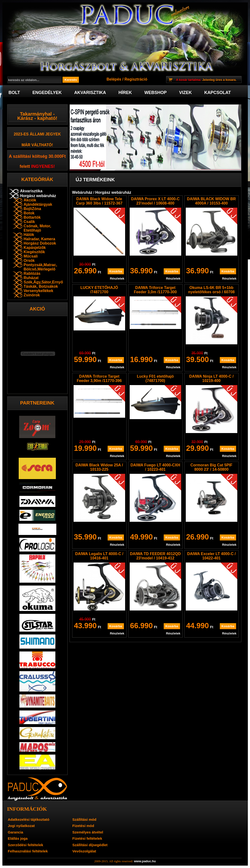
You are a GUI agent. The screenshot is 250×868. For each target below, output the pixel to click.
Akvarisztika (90, 93)
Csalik (29, 222)
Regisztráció (136, 79)
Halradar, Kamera (40, 239)
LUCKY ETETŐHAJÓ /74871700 (99, 290)
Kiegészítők (34, 252)
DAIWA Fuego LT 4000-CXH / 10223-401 (155, 467)
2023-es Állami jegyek (37, 134)
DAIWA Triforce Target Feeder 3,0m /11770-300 (155, 290)
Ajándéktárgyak (38, 204)
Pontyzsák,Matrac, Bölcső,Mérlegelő (41, 267)
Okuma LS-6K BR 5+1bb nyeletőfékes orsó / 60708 (211, 290)
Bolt (14, 93)
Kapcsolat (218, 93)
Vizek (185, 93)
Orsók (29, 261)
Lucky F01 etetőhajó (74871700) (155, 378)
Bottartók (32, 217)
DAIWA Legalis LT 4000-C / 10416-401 (99, 556)
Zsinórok (32, 295)
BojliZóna (32, 209)
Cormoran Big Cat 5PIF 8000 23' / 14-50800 (211, 467)
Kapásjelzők (35, 248)
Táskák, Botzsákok (41, 286)
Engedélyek (47, 93)
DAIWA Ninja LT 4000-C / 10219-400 (212, 378)
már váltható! (37, 145)
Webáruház (82, 192)
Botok (29, 213)
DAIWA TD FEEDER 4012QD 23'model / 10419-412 (155, 556)
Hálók (29, 235)
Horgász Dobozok (40, 243)
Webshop (155, 93)
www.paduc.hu (145, 861)
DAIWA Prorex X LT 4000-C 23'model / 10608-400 (155, 201)
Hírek (125, 93)
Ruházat (31, 278)
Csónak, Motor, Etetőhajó (38, 228)
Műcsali (31, 256)
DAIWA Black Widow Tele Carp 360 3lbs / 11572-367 (99, 201)
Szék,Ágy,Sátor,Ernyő (43, 282)
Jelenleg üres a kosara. (206, 80)
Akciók (30, 200)
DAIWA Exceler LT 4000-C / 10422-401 (212, 556)
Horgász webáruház (38, 196)
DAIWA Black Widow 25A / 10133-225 (99, 467)
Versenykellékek (39, 291)
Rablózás (32, 273)
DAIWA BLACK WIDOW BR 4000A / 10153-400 (211, 201)
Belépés (114, 79)
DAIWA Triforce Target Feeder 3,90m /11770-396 (99, 378)
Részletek (117, 279)
